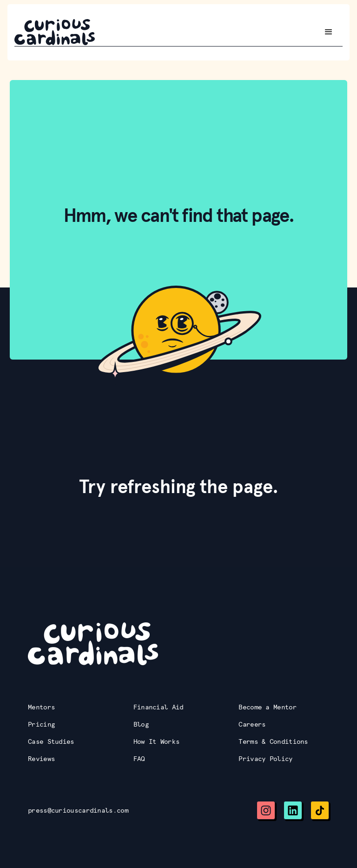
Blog (141, 724)
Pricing (41, 724)
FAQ (139, 759)
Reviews (41, 759)
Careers (252, 724)
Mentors (41, 707)
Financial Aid (159, 707)
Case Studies (51, 741)
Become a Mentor (268, 707)
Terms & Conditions (273, 741)
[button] (329, 32)
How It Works (157, 741)
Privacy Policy (265, 759)
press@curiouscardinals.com (78, 810)
